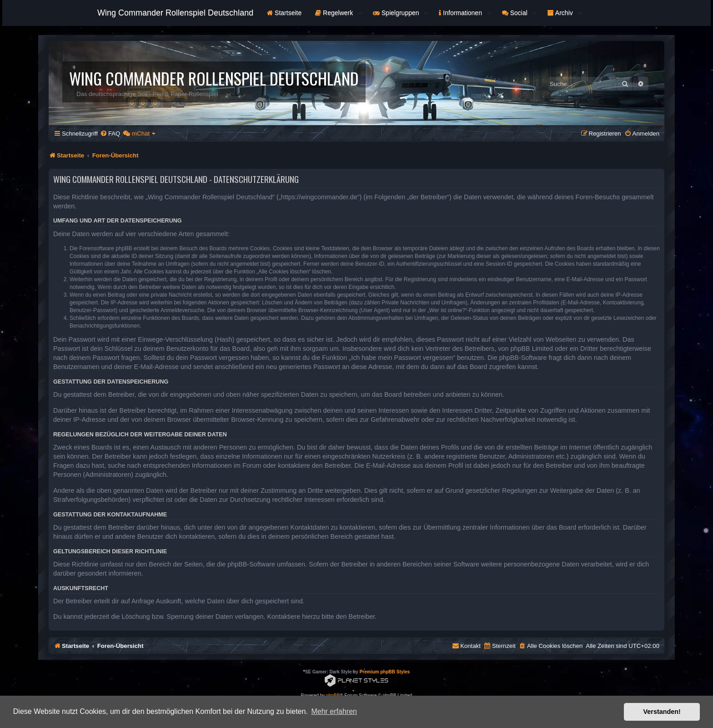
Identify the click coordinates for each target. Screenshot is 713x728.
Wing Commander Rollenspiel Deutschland (175, 13)
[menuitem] (110, 134)
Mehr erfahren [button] (334, 711)
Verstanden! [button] (662, 712)
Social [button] (519, 13)
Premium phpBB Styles (385, 672)
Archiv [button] (565, 13)
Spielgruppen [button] (400, 13)
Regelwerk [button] (339, 13)
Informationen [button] (465, 13)
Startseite (284, 13)
